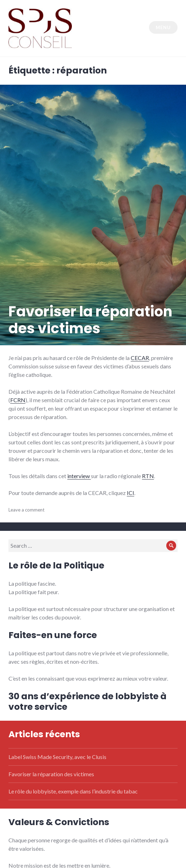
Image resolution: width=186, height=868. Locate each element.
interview (79, 476)
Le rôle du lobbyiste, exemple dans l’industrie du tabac (73, 791)
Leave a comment (26, 510)
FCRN (18, 400)
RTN (148, 476)
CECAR (140, 358)
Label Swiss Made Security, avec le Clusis (57, 757)
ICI (131, 493)
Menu (163, 27)
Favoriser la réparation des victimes (90, 320)
